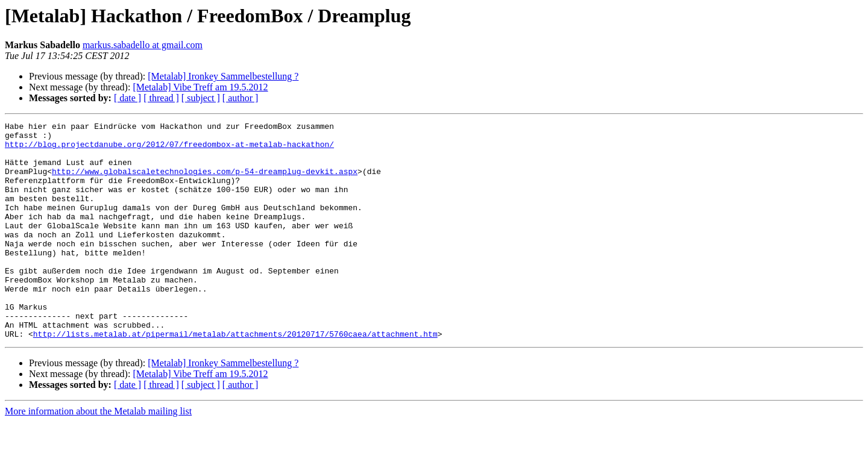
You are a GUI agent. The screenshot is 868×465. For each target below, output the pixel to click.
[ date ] (127, 98)
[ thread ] (161, 98)
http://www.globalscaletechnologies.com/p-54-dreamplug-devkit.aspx (205, 182)
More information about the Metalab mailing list (98, 454)
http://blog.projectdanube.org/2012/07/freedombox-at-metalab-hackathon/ (169, 149)
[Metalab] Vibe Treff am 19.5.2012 (200, 87)
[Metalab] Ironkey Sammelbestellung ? (223, 76)
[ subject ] (201, 98)
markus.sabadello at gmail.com (143, 45)
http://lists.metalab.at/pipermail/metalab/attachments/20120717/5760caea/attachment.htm (235, 377)
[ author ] (241, 98)
